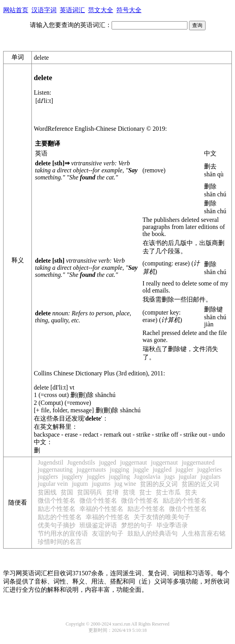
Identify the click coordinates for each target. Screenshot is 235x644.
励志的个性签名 (185, 500)
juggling (119, 477)
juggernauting (55, 469)
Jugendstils (81, 462)
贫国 (67, 492)
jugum (80, 484)
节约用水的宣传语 (63, 533)
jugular (188, 477)
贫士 (145, 492)
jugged (108, 462)
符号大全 (129, 10)
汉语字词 (44, 10)
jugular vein (53, 484)
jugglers (48, 477)
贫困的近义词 (200, 484)
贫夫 (191, 492)
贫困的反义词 (159, 484)
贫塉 (112, 492)
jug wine (125, 484)
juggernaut (134, 462)
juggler (184, 469)
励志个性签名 (57, 509)
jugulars (211, 477)
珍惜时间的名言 (60, 542)
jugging (120, 469)
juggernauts (91, 469)
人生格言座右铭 (204, 533)
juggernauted (198, 462)
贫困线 (47, 492)
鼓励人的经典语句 (152, 533)
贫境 (129, 492)
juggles (96, 477)
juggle (141, 469)
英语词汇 (72, 10)
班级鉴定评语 (98, 525)
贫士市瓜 (168, 492)
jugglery (73, 477)
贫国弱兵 (90, 492)
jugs (170, 477)
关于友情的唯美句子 (162, 517)
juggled (162, 469)
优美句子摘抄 (57, 525)
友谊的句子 (108, 533)
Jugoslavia (147, 477)
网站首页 (16, 10)
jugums (101, 484)
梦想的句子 (137, 525)
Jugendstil (50, 462)
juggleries (210, 469)
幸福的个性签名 (101, 509)
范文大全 (101, 10)
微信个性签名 (57, 500)
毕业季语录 (172, 525)
